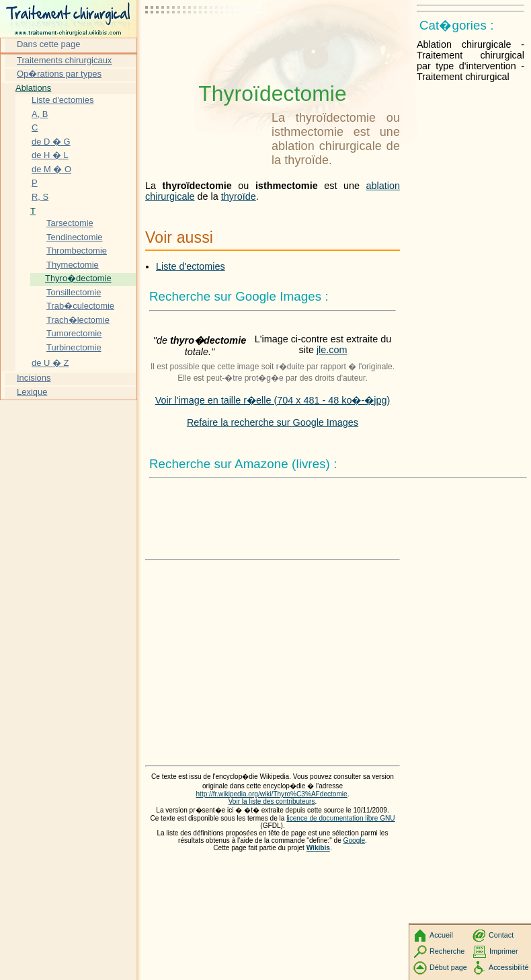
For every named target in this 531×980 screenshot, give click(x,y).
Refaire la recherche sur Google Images (273, 422)
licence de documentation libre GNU (340, 818)
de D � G (51, 142)
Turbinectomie (74, 347)
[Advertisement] (206, 44)
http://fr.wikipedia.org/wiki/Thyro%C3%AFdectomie (272, 794)
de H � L (50, 155)
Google (355, 840)
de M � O (51, 169)
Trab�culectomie (80, 306)
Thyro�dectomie (78, 278)
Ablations (33, 88)
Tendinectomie (75, 237)
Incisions (34, 378)
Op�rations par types (59, 74)
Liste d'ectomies (191, 266)
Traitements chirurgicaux (64, 60)
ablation (383, 186)
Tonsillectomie (74, 292)
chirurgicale (170, 196)
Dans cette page (48, 44)
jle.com (332, 350)
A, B (40, 114)
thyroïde (239, 196)
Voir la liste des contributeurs (272, 801)
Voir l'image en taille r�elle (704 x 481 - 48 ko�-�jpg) (273, 400)
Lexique (32, 392)
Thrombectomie (77, 251)
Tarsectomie (70, 223)
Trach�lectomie (78, 320)
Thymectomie (73, 265)
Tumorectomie (74, 333)
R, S (40, 197)
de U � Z (50, 363)
